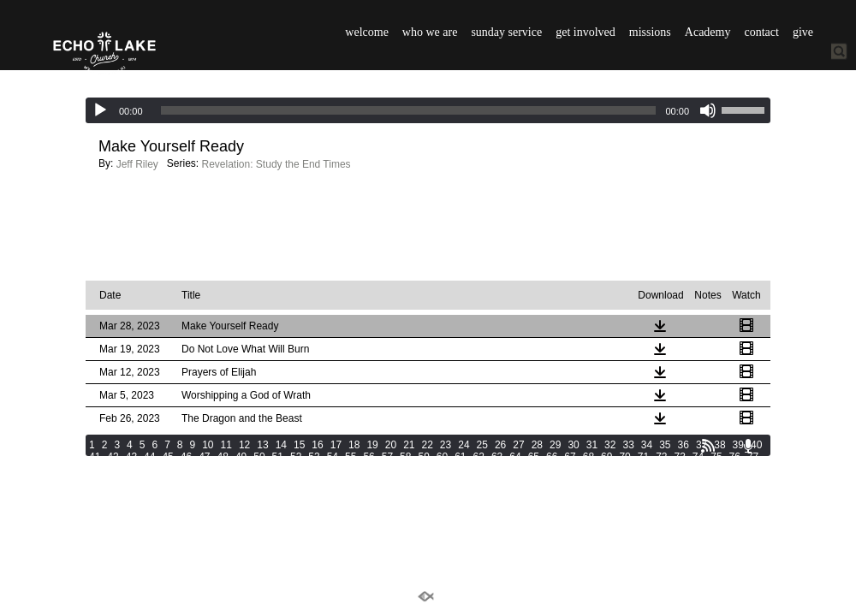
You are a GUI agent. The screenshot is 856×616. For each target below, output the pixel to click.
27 (518, 445)
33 (628, 445)
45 (167, 457)
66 (552, 457)
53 (314, 457)
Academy (708, 32)
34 (647, 445)
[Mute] (708, 110)
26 (500, 445)
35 (665, 445)
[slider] (409, 110)
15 (299, 445)
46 (186, 457)
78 (95, 469)
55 (351, 457)
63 (497, 457)
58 (405, 457)
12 (244, 445)
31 (592, 445)
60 (442, 457)
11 (226, 445)
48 (223, 457)
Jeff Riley (137, 164)
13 (262, 445)
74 (698, 457)
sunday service (506, 32)
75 (716, 457)
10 (208, 445)
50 (259, 457)
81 (149, 469)
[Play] (100, 110)
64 (515, 457)
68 (588, 457)
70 (624, 457)
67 (570, 457)
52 (296, 457)
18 (354, 445)
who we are (430, 32)
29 (555, 445)
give (803, 32)
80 (131, 469)
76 (735, 457)
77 (753, 457)
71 (643, 457)
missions (650, 32)
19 (372, 445)
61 (460, 457)
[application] (428, 110)
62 (479, 457)
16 (317, 445)
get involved (586, 32)
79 (113, 469)
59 (423, 457)
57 (387, 457)
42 (113, 457)
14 (281, 445)
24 (464, 445)
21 (409, 445)
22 (428, 445)
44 (149, 457)
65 (534, 457)
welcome (367, 32)
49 (241, 457)
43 (131, 457)
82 (167, 469)
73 (680, 457)
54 (333, 457)
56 (369, 457)
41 (95, 457)
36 (684, 445)
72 (661, 457)
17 (336, 445)
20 (391, 445)
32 (610, 445)
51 (278, 457)
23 (446, 445)
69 (606, 457)
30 (573, 445)
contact (761, 32)
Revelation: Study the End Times (276, 164)
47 (204, 457)
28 (537, 445)
